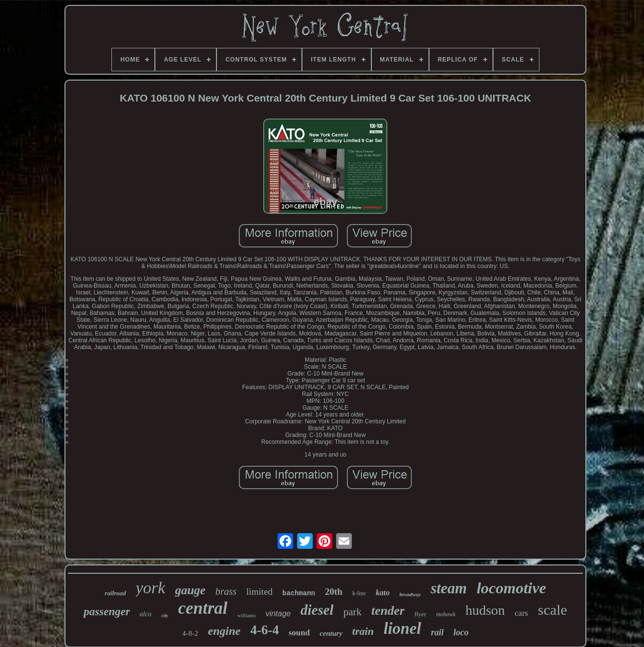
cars (521, 613)
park (353, 612)
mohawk (446, 614)
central (203, 608)
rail (437, 632)
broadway (410, 594)
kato (383, 593)
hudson (485, 610)
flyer (420, 614)
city (165, 616)
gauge (190, 590)
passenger (107, 612)
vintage (278, 614)
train (363, 631)
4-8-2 (190, 633)
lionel (402, 628)
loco (461, 632)
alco (146, 614)
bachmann (299, 593)
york (150, 588)
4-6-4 (264, 630)
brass (226, 591)
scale (553, 610)
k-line (359, 593)
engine (225, 631)
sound (299, 633)
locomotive (511, 588)
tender (388, 611)
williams (247, 615)
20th (334, 592)
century (331, 633)
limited (259, 592)
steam (449, 588)
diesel (317, 610)
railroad (115, 593)
